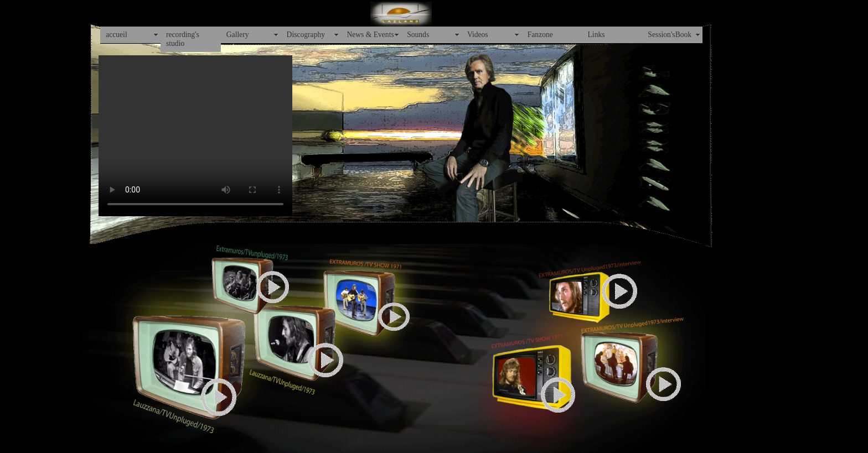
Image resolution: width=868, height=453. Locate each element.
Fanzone (540, 35)
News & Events (370, 35)
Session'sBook (670, 35)
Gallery (238, 35)
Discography (306, 35)
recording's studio (183, 39)
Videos (478, 35)
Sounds (418, 35)
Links (596, 35)
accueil (117, 35)
